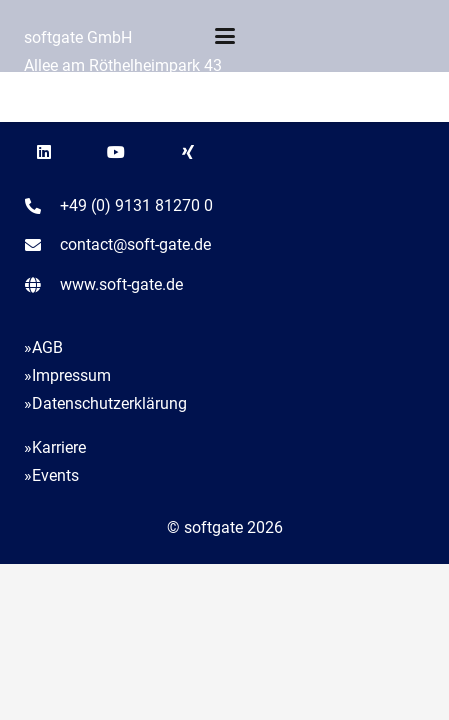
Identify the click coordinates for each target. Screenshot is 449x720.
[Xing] (188, 152)
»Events (51, 475)
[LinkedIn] (44, 152)
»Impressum (67, 375)
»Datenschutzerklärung (105, 403)
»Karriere (55, 447)
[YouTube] (116, 152)
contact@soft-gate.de (135, 244)
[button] (225, 36)
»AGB (43, 347)
